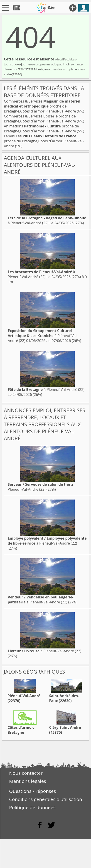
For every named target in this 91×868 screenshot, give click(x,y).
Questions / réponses (32, 791)
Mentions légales (28, 781)
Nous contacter (26, 773)
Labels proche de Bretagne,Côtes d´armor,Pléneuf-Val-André (44, 141)
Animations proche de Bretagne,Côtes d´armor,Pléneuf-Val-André (41, 129)
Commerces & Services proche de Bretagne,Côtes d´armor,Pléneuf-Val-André (42, 106)
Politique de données (32, 807)
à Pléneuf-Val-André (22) (47, 220)
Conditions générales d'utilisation (46, 799)
